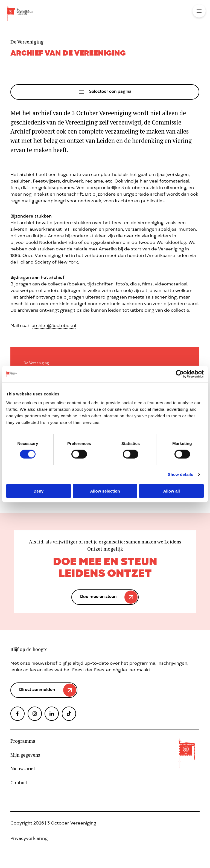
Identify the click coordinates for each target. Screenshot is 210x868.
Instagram (35, 714)
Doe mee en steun (98, 597)
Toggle (199, 11)
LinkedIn (52, 714)
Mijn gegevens (25, 755)
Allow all (172, 491)
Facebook (17, 714)
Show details (181, 474)
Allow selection (105, 491)
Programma (23, 741)
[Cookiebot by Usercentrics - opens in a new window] (180, 374)
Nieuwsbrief (23, 769)
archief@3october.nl (54, 326)
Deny (38, 491)
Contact (19, 783)
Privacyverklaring (29, 839)
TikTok (69, 714)
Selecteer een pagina (110, 92)
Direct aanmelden (37, 690)
